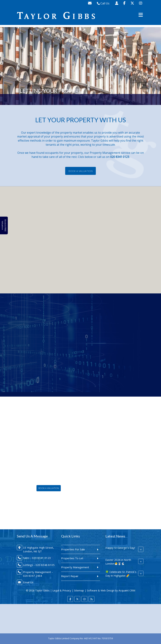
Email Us (28, 582)
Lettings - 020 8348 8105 (39, 565)
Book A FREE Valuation (4, 225)
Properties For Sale (73, 549)
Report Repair (70, 576)
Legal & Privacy (62, 590)
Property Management (75, 567)
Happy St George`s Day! (120, 548)
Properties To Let (72, 558)
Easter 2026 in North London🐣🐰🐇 (118, 562)
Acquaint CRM (127, 590)
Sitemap (79, 590)
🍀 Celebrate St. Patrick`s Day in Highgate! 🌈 (121, 574)
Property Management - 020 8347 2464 (38, 574)
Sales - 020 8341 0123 (37, 558)
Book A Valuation (80, 171)
